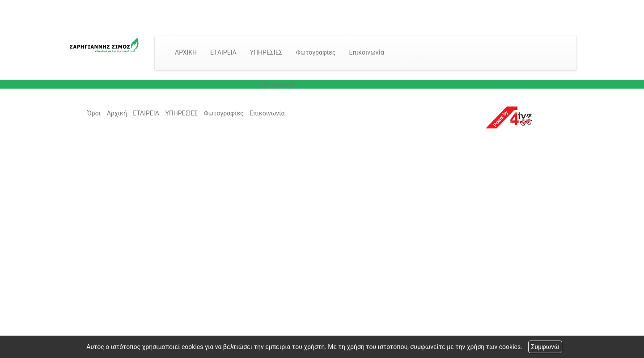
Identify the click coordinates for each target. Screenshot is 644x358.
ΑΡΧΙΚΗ (186, 52)
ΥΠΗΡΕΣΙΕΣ (266, 52)
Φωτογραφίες (316, 52)
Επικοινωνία (366, 52)
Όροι (94, 113)
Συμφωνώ (545, 347)
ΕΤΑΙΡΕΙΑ (223, 52)
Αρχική (117, 113)
